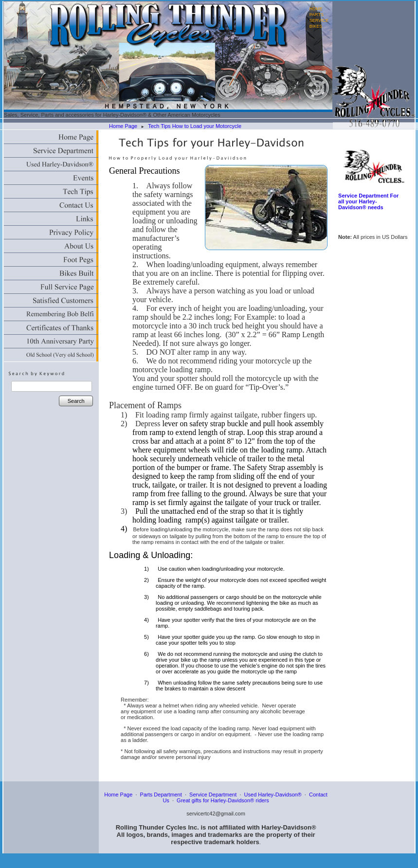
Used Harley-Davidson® (273, 795)
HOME (316, 9)
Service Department (213, 795)
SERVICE (319, 20)
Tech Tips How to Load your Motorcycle (195, 126)
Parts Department (161, 795)
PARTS (317, 15)
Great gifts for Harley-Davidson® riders (223, 800)
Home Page (123, 126)
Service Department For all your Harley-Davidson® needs (368, 201)
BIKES (316, 26)
